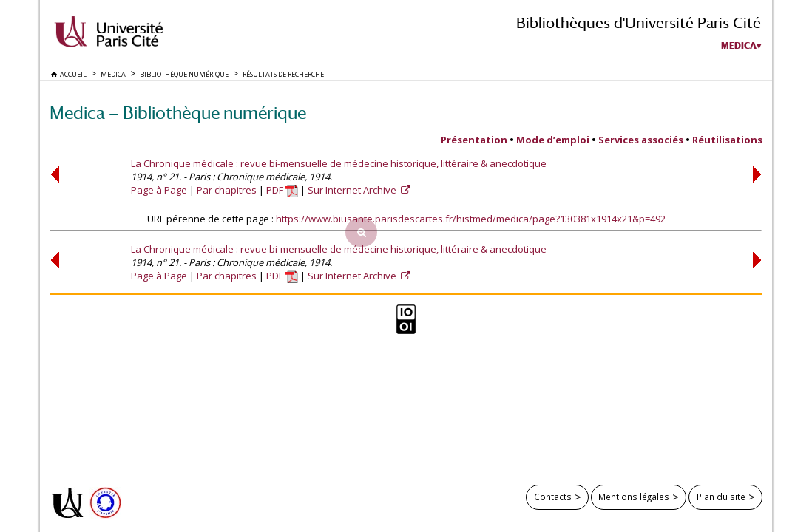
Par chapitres (227, 190)
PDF (282, 190)
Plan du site (721, 497)
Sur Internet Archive (353, 190)
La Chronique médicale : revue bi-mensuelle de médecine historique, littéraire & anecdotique (339, 163)
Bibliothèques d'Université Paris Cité (639, 23)
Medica (739, 46)
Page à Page (159, 190)
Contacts (553, 497)
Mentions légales (634, 497)
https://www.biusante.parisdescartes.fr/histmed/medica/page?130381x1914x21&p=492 (471, 219)
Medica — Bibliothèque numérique (178, 113)
